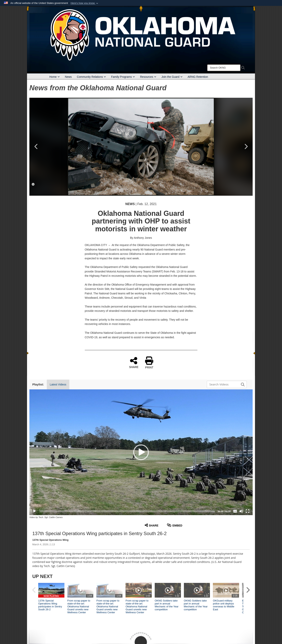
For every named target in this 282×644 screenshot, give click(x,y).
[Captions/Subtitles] (235, 511)
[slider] (127, 511)
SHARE (134, 363)
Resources (148, 77)
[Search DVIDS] (226, 384)
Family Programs (123, 77)
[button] (85, 3)
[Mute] (241, 511)
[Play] (34, 511)
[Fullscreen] (248, 511)
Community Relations (91, 77)
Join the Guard (172, 77)
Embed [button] (175, 525)
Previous (36, 147)
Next (246, 147)
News (68, 77)
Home (55, 77)
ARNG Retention (198, 77)
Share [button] (152, 525)
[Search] (224, 68)
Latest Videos (58, 384)
